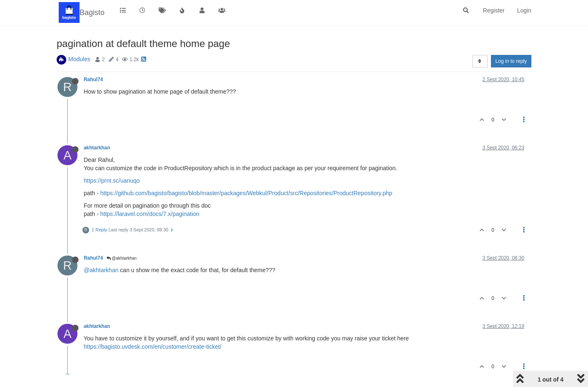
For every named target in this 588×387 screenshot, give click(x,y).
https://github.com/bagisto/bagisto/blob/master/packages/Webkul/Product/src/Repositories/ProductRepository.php (246, 193)
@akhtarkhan (122, 258)
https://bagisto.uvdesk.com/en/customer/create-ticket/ (153, 347)
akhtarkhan (97, 148)
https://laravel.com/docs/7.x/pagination (150, 214)
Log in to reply (511, 61)
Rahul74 (93, 79)
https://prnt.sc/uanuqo (112, 181)
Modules (79, 59)
